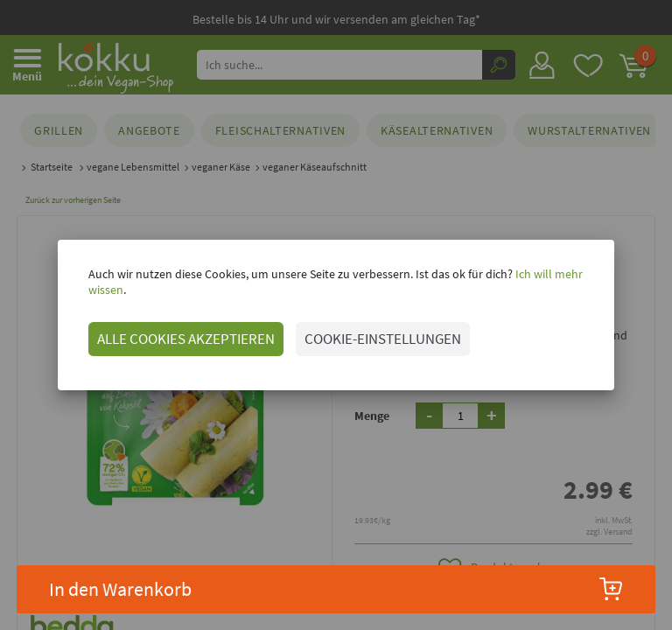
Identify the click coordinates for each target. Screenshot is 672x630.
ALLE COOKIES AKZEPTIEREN (167, 331)
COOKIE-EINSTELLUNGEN (364, 331)
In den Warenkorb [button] (336, 589)
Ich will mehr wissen (547, 282)
